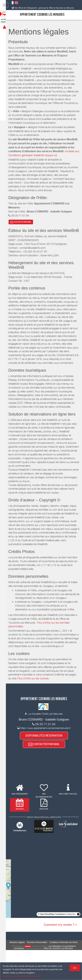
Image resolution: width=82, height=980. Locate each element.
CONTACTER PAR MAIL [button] (24, 234)
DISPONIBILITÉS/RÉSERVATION (45, 763)
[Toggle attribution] (78, 942)
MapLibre (71, 942)
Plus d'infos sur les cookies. (44, 706)
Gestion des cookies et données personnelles (22, 976)
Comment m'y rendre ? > (60, 953)
